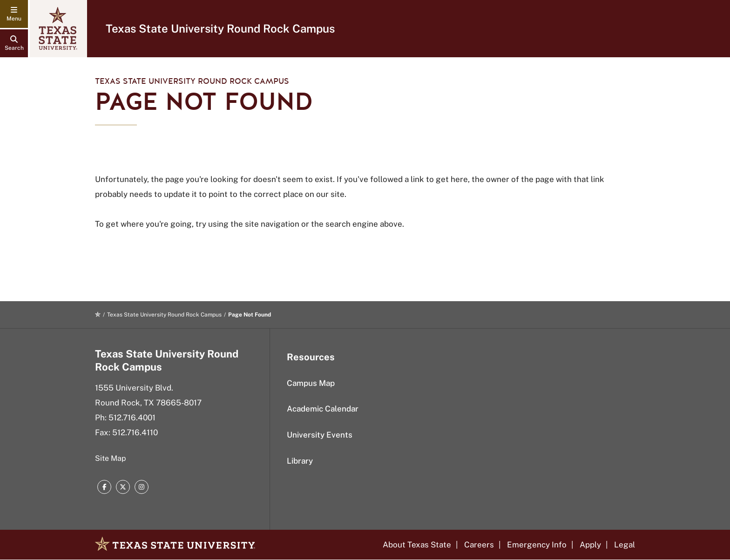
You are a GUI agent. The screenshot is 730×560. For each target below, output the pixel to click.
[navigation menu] (14, 14)
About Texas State (417, 545)
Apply (590, 545)
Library (300, 461)
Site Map (111, 458)
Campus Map (311, 383)
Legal (625, 545)
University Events (320, 435)
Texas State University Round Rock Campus (220, 28)
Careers (479, 545)
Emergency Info (537, 545)
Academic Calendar (323, 409)
